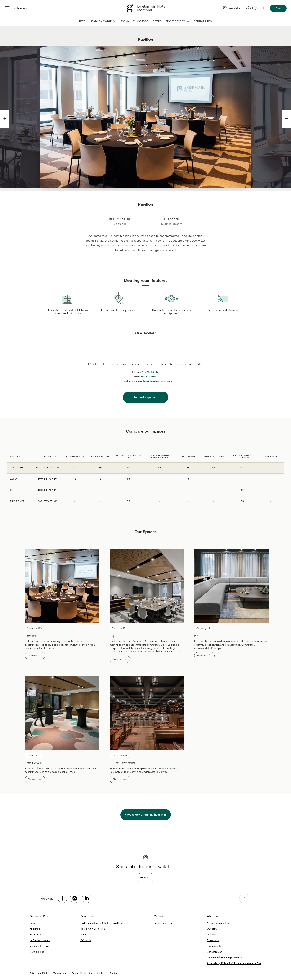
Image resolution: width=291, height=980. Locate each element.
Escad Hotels (37, 935)
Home (33, 923)
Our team (212, 935)
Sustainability (214, 946)
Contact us (116, 973)
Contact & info (203, 21)
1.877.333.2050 (151, 372)
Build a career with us (165, 923)
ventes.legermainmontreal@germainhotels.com (146, 381)
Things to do (141, 21)
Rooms (125, 21)
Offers (157, 21)
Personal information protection (224, 958)
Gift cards (86, 941)
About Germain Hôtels (219, 923)
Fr (264, 8)
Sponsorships (214, 952)
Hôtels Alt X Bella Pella (93, 929)
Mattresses (86, 935)
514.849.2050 (149, 377)
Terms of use (60, 973)
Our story (212, 929)
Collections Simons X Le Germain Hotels (102, 923)
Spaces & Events (178, 21)
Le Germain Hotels (40, 941)
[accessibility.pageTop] (245, 899)
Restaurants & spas (40, 946)
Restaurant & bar (103, 21)
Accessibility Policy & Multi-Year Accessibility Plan (234, 964)
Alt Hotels (35, 929)
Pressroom (213, 941)
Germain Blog (37, 952)
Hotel (83, 21)
